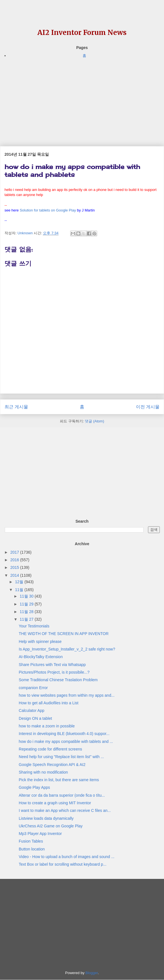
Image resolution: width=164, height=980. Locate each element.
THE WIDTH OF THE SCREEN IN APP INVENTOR (64, 634)
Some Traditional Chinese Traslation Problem (58, 680)
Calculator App (32, 710)
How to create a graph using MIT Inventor (55, 803)
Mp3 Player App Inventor (40, 834)
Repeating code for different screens (50, 749)
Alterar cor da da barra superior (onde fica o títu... (62, 795)
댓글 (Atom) (94, 421)
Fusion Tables (31, 841)
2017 (15, 552)
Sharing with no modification (43, 772)
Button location (32, 849)
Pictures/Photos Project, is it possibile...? (54, 672)
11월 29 (27, 604)
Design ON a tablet (35, 718)
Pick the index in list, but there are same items (59, 780)
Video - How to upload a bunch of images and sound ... (67, 857)
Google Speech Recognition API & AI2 (52, 765)
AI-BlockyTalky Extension (41, 657)
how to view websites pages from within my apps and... (67, 695)
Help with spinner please (40, 642)
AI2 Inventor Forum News (82, 33)
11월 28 (27, 612)
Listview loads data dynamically (46, 818)
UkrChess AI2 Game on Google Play (51, 826)
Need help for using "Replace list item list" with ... (61, 757)
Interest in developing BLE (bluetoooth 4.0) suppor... (64, 734)
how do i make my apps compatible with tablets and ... (66, 741)
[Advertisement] (82, 98)
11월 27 (27, 619)
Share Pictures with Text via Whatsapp (52, 665)
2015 (15, 567)
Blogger (92, 973)
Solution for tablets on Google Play (48, 210)
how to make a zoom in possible (47, 726)
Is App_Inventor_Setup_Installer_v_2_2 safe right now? (67, 649)
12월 (20, 582)
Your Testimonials (34, 626)
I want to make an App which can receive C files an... (65, 810)
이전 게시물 (148, 407)
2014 (15, 575)
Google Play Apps (34, 787)
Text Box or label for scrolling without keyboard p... (63, 864)
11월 (20, 590)
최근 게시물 (16, 407)
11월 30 (27, 596)
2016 (15, 560)
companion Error (33, 688)
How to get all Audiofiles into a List (49, 703)
